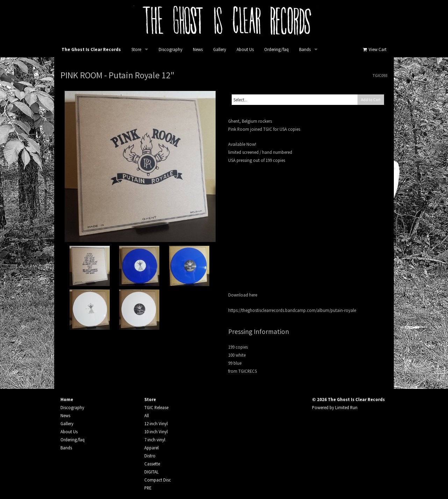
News (198, 49)
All (147, 415)
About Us (245, 49)
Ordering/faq (276, 49)
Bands (305, 49)
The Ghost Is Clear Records (91, 49)
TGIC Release (156, 407)
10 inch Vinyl (156, 432)
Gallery (220, 49)
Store (136, 49)
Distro (150, 456)
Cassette (152, 464)
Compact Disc (158, 480)
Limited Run (346, 407)
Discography (171, 49)
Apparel (151, 448)
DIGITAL (151, 472)
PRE (148, 488)
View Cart (374, 49)
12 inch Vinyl (156, 423)
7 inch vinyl (155, 440)
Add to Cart (371, 100)
